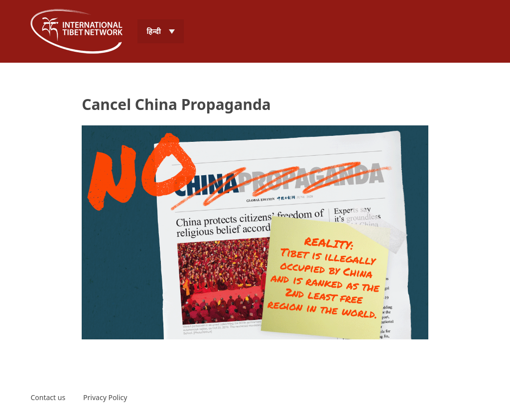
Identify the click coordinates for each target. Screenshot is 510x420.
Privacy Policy (105, 397)
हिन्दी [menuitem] (154, 31)
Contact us (48, 397)
